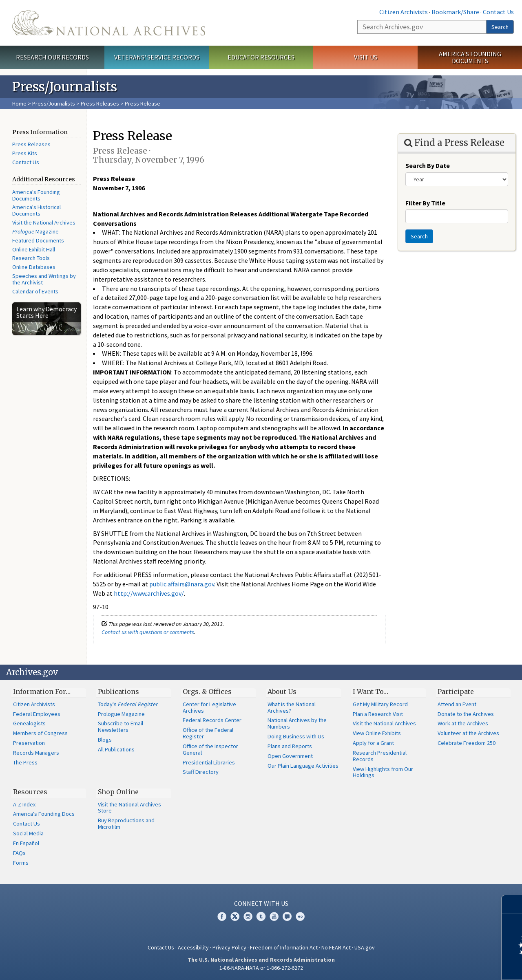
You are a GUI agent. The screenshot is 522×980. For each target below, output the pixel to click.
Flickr (300, 916)
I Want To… (370, 692)
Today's (128, 704)
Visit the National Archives (44, 222)
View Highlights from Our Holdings (383, 772)
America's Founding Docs (44, 814)
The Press (25, 762)
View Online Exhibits (377, 733)
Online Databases (34, 267)
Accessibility (193, 947)
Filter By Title (425, 203)
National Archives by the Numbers (297, 723)
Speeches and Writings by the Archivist (44, 279)
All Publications (116, 749)
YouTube (274, 916)
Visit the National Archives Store (129, 808)
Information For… (42, 692)
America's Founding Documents (470, 57)
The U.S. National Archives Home (109, 23)
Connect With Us (261, 903)
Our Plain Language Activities (303, 766)
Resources (30, 792)
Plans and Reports (290, 746)
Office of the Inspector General (210, 749)
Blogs (105, 740)
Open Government (290, 756)
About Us (282, 692)
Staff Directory (201, 772)
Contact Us (498, 12)
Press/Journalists (54, 104)
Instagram (248, 916)
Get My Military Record (380, 704)
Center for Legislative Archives (209, 707)
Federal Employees (37, 714)
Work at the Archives (463, 723)
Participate (456, 692)
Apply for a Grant (373, 743)
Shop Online (118, 792)
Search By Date (428, 165)
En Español (26, 843)
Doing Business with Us (296, 736)
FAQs (19, 853)
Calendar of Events (35, 291)
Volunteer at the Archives (468, 733)
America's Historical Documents (36, 210)
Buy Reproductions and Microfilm (126, 824)
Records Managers (36, 753)
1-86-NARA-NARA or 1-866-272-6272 (261, 968)
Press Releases (100, 104)
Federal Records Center (212, 720)
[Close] (512, 904)
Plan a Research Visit (378, 714)
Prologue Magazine (121, 714)
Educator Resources (261, 57)
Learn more (449, 965)
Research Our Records (52, 57)
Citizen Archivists (404, 12)
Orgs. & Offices (207, 692)
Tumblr (261, 916)
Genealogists (29, 723)
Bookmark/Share (455, 12)
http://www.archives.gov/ (149, 593)
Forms (21, 863)
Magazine (35, 231)
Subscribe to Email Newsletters (121, 727)
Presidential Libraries (209, 762)
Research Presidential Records (380, 756)
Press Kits (25, 153)
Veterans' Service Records (157, 57)
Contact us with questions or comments (148, 632)
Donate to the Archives (466, 714)
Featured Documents (38, 240)
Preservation (29, 743)
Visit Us (366, 57)
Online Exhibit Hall (34, 249)
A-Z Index (24, 804)
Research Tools (31, 258)
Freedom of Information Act (284, 947)
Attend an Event (457, 704)
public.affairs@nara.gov (182, 584)
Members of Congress (40, 733)
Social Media (28, 833)
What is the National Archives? (292, 707)
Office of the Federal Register (208, 733)
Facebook (222, 916)
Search (500, 27)
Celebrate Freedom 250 (467, 743)
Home (19, 104)
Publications (118, 692)
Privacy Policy (229, 947)
